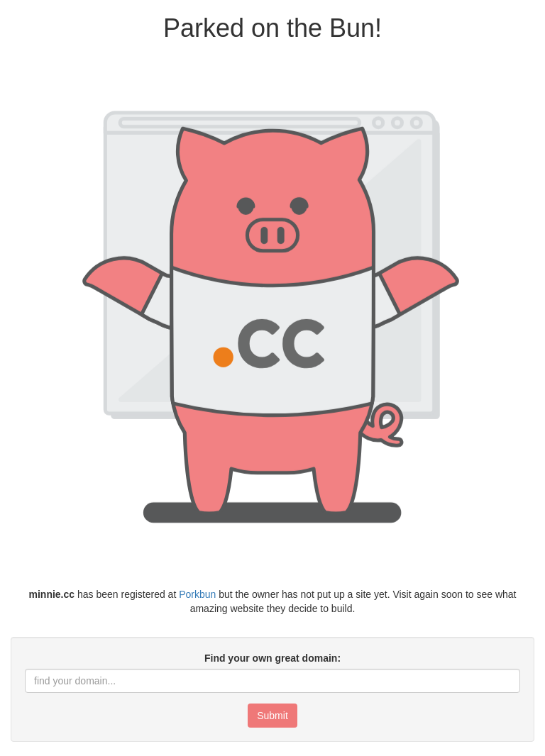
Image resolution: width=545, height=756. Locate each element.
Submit (272, 716)
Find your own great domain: (272, 658)
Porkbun (197, 594)
